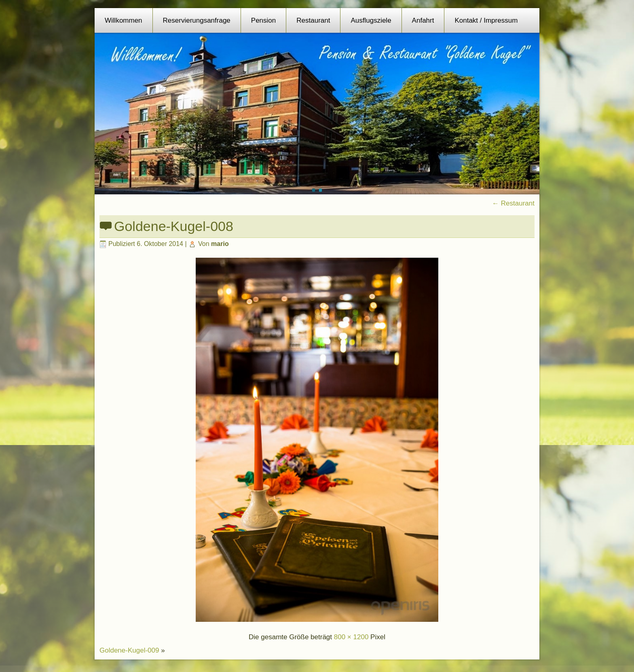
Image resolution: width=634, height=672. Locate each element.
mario (220, 244)
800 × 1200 (351, 637)
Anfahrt (423, 20)
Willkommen (124, 20)
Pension (263, 20)
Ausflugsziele (371, 20)
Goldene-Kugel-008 (174, 226)
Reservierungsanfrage (197, 20)
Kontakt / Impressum (486, 20)
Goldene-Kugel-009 (129, 650)
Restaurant (313, 20)
